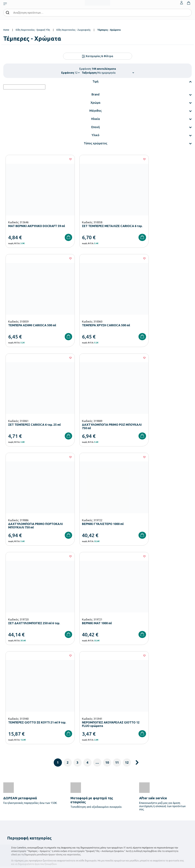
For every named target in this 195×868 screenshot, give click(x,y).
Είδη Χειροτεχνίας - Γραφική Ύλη (33, 30)
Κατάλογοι (105, 786)
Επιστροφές (137, 791)
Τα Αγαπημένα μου (172, 780)
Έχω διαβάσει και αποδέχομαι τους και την (145, 723)
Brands (103, 791)
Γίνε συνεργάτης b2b (109, 801)
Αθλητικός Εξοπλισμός (78, 821)
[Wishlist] (59, 159)
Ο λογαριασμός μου (173, 775)
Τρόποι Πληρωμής (140, 780)
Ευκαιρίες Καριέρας (109, 796)
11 (117, 543)
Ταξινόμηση (89, 73)
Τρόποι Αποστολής (141, 786)
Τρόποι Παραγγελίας (141, 775)
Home (6, 30)
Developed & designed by (97, 864)
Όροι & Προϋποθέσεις (142, 796)
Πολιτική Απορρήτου (142, 801)
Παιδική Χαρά (74, 816)
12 (127, 543)
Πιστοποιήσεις (106, 780)
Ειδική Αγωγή (74, 826)
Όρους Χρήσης (157, 721)
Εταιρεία (103, 775)
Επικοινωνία (169, 786)
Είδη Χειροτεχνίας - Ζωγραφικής (74, 30)
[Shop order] (116, 73)
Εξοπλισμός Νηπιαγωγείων (80, 790)
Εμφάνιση (68, 73)
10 (107, 543)
